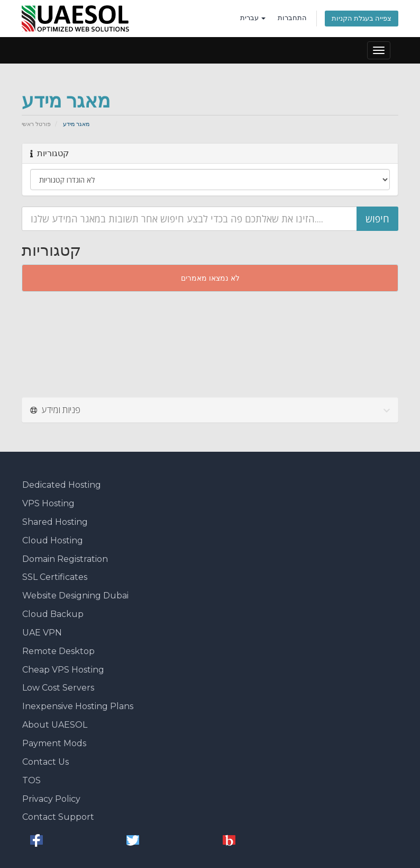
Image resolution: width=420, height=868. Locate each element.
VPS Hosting (48, 503)
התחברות (292, 18)
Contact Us (45, 762)
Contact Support (58, 817)
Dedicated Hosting (62, 485)
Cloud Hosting (53, 540)
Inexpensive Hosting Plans (78, 706)
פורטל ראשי (36, 124)
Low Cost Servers (58, 688)
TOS (31, 780)
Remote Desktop (58, 651)
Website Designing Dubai (75, 596)
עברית (253, 18)
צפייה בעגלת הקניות (362, 18)
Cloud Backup (53, 614)
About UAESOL (55, 725)
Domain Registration (65, 559)
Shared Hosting (55, 522)
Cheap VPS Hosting (63, 670)
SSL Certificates (55, 577)
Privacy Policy (51, 799)
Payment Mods (54, 743)
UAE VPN (42, 633)
